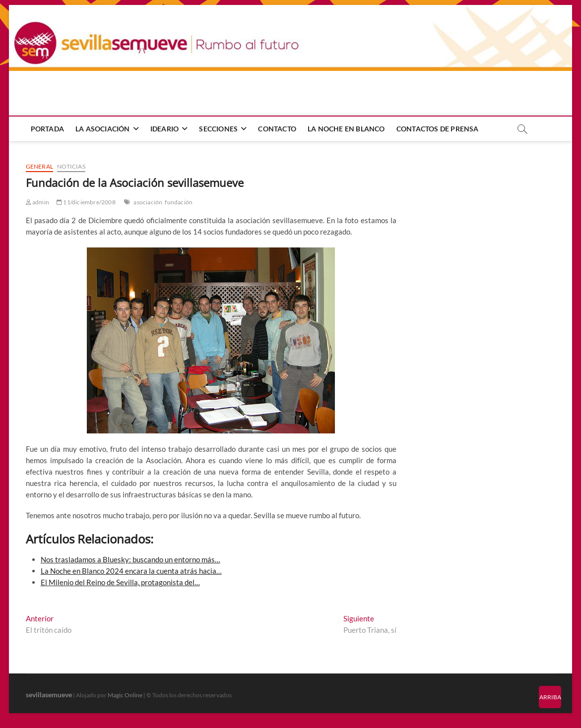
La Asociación (103, 129)
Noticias (71, 166)
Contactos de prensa (438, 129)
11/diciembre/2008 (86, 202)
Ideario (164, 129)
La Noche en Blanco (346, 129)
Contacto (277, 129)
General (39, 166)
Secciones (218, 129)
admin (37, 202)
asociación (148, 202)
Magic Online (125, 695)
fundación (179, 202)
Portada (47, 129)
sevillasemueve (49, 695)
